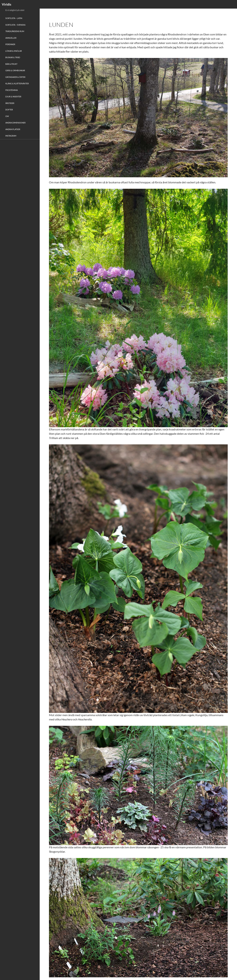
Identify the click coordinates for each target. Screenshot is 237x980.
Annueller (11, 38)
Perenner (10, 44)
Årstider (10, 103)
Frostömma (12, 90)
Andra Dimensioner (15, 123)
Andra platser (13, 129)
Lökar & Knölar (14, 51)
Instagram (11, 136)
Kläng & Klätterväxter (17, 83)
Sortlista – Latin (14, 18)
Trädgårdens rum (15, 31)
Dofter (9, 110)
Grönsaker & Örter (15, 77)
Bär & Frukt (11, 64)
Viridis (7, 4)
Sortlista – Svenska (15, 25)
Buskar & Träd (13, 57)
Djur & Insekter (13, 97)
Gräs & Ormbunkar (15, 70)
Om (7, 116)
